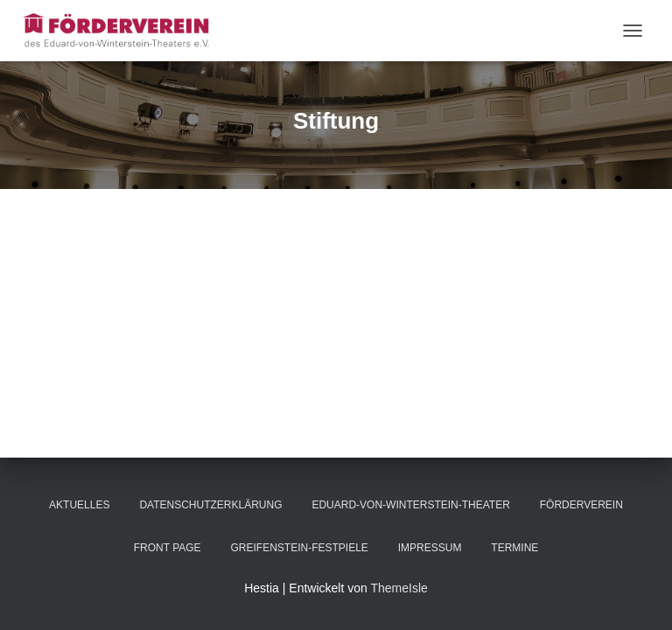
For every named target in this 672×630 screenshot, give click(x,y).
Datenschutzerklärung (210, 505)
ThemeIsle (399, 588)
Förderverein (581, 505)
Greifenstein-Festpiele (299, 548)
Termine (514, 548)
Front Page (168, 548)
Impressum (430, 548)
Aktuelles (79, 505)
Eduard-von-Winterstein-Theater (410, 505)
